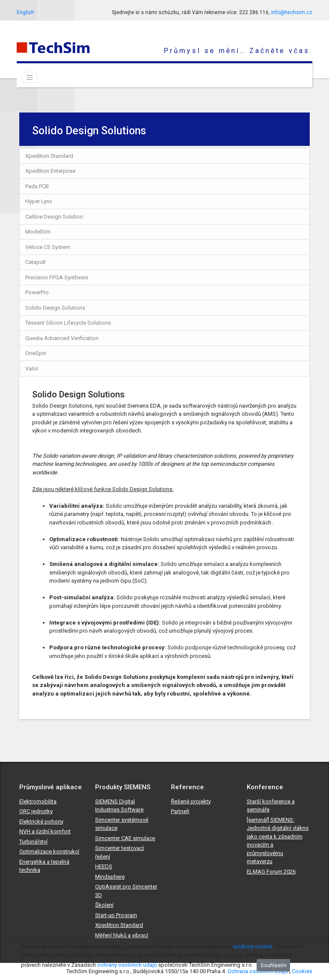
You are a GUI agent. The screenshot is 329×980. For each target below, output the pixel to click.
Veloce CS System (48, 247)
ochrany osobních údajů (127, 965)
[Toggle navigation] (30, 77)
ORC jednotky (36, 811)
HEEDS (104, 866)
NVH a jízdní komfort (45, 831)
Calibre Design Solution (54, 217)
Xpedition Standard (49, 156)
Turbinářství (33, 842)
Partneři (180, 811)
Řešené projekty (191, 801)
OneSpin (36, 353)
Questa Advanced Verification (62, 338)
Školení (104, 905)
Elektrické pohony (41, 822)
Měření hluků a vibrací (122, 935)
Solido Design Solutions (55, 308)
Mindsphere (110, 877)
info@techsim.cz (292, 12)
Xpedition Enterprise (50, 171)
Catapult (36, 262)
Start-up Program (116, 915)
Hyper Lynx (39, 201)
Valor (32, 369)
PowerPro (37, 292)
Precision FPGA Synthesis (57, 277)
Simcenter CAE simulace (125, 838)
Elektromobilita (38, 801)
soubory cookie (253, 946)
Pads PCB (37, 186)
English (25, 12)
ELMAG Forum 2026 (271, 872)
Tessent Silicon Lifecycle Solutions (68, 323)
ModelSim (38, 232)
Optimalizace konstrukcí (49, 851)
